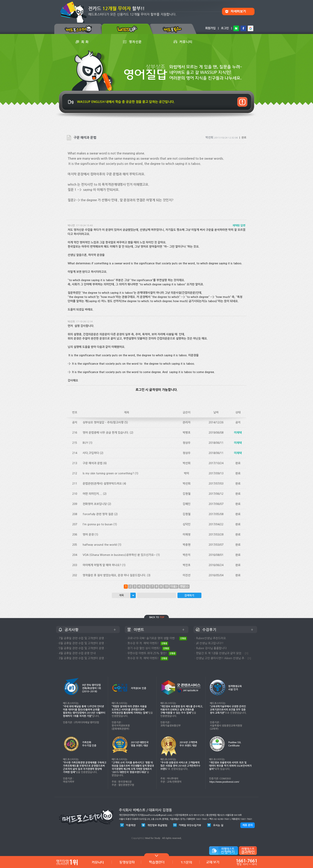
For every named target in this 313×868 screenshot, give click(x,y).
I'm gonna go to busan (98, 524)
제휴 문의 (248, 825)
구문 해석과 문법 (93, 463)
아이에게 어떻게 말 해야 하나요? (102, 565)
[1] (247, 653)
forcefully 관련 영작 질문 (98, 514)
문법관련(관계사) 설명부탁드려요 (102, 484)
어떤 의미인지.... (92, 494)
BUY (85, 443)
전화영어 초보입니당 (95, 504)
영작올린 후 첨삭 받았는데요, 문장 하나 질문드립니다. (114, 575)
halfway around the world (100, 545)
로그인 (225, 28)
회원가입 (210, 28)
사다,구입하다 (91, 453)
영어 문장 (88, 535)
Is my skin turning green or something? (108, 473)
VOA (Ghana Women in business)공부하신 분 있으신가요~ (119, 555)
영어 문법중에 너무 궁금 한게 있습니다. (106, 433)
